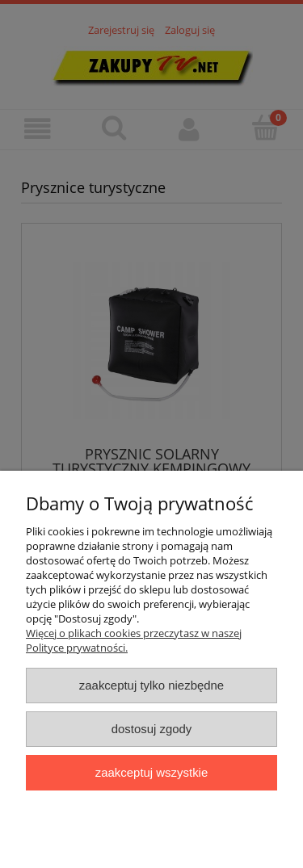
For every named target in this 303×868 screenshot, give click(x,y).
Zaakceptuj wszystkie (151, 772)
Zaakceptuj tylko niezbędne (151, 685)
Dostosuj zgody (152, 729)
